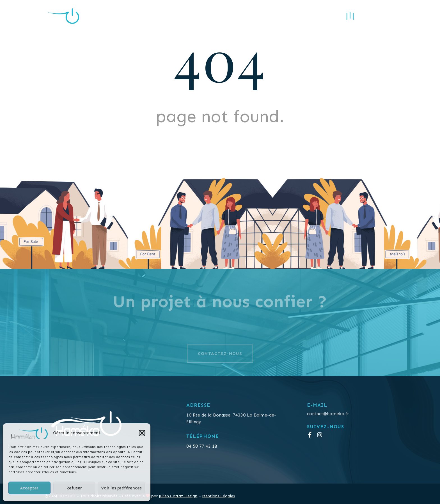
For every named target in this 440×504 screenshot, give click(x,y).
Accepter (29, 488)
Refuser (74, 488)
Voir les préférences (121, 488)
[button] (142, 433)
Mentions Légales (218, 496)
